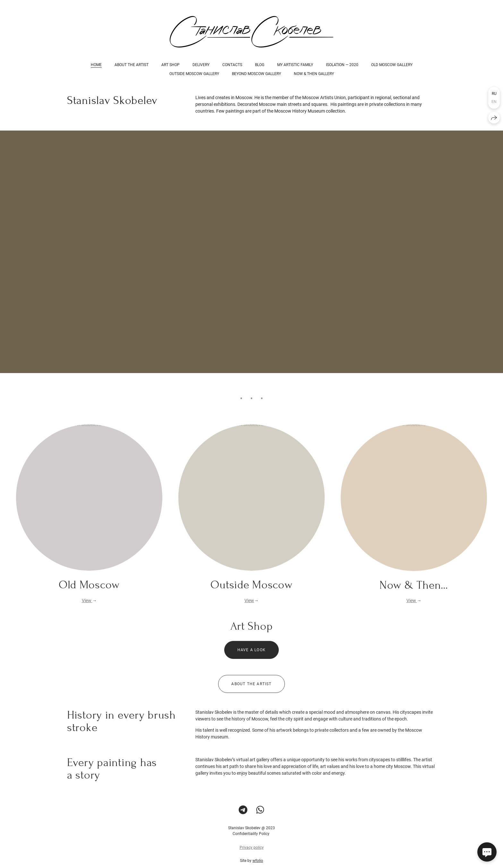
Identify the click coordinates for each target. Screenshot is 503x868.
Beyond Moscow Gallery (256, 74)
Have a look (251, 655)
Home (96, 65)
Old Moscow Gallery (392, 65)
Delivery (201, 65)
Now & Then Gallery (314, 74)
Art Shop (171, 65)
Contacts (232, 65)
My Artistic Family (295, 65)
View (87, 606)
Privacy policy (252, 853)
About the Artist (132, 65)
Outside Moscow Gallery (194, 74)
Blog (260, 65)
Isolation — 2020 (342, 65)
